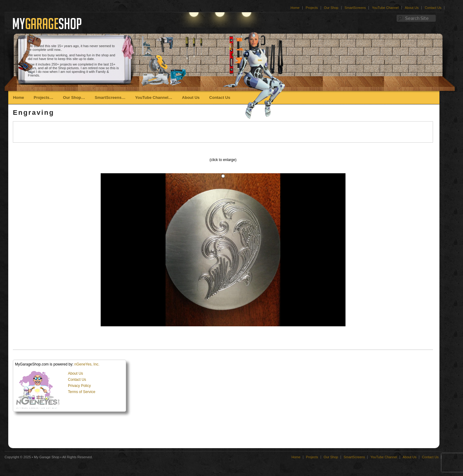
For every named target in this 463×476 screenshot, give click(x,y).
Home (295, 8)
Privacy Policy (79, 386)
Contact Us (433, 8)
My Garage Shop (47, 457)
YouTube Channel (385, 8)
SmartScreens (355, 8)
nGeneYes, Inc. (87, 364)
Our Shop (331, 8)
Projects (312, 8)
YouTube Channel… (154, 97)
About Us (412, 8)
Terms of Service (82, 392)
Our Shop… (74, 97)
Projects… (43, 97)
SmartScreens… (110, 97)
